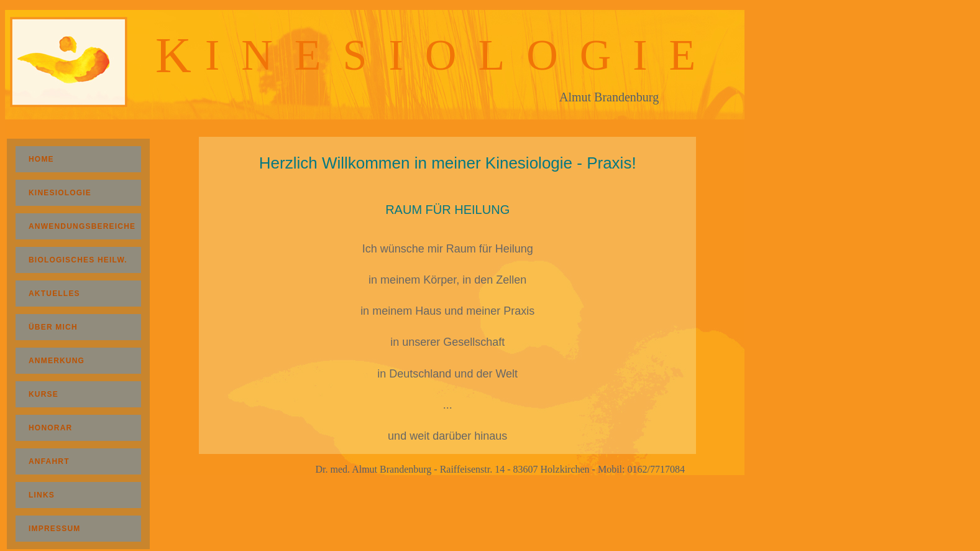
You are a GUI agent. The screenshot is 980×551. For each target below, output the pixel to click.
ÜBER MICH (71, 327)
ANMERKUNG (79, 361)
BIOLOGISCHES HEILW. (78, 260)
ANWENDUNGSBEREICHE (82, 226)
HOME (75, 159)
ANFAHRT (71, 461)
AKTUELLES (78, 294)
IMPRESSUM (77, 529)
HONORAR (73, 428)
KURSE (70, 394)
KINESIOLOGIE (83, 193)
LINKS (76, 495)
